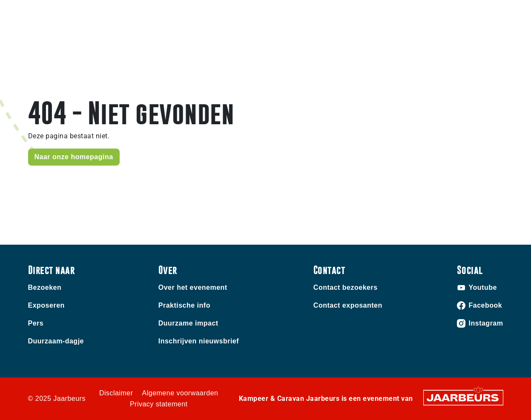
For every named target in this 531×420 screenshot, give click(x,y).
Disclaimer (116, 393)
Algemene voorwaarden (180, 393)
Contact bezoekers (346, 287)
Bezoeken (45, 287)
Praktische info (184, 305)
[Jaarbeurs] (463, 397)
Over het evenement (193, 287)
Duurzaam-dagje (56, 341)
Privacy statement (159, 404)
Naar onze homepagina (74, 157)
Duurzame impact (188, 323)
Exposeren (46, 305)
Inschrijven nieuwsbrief (199, 341)
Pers (36, 323)
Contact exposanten (348, 305)
